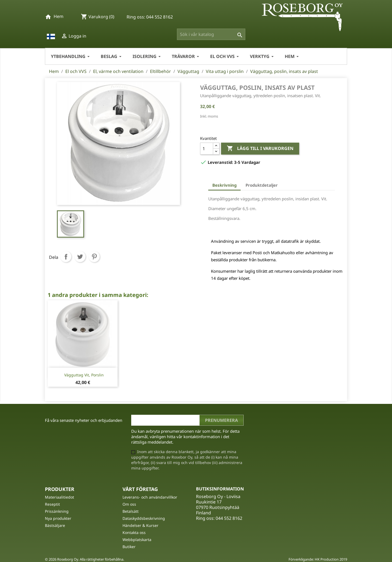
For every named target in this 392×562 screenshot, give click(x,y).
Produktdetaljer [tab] (262, 185)
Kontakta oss (134, 532)
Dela (66, 257)
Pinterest (94, 257)
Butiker (129, 547)
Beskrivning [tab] (224, 185)
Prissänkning (57, 511)
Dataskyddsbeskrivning (144, 518)
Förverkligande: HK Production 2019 (318, 559)
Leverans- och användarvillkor (150, 497)
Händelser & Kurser (140, 525)
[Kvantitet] (207, 149)
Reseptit (52, 504)
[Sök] (211, 34)
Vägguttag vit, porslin (84, 375)
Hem (59, 16)
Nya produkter (58, 518)
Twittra (80, 257)
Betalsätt (131, 511)
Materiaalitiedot (59, 497)
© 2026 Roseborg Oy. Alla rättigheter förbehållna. (85, 559)
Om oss (129, 504)
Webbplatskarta (137, 540)
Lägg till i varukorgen (260, 149)
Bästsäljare (55, 525)
